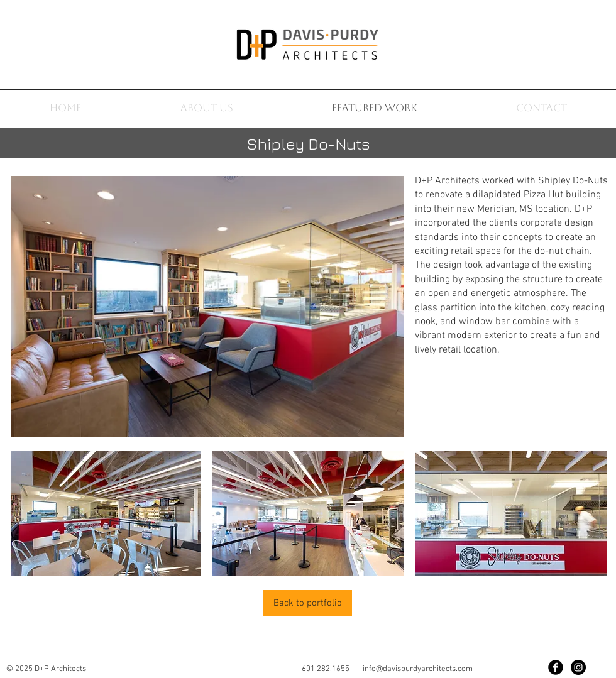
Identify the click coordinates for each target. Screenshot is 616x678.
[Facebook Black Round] (556, 667)
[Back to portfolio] (308, 603)
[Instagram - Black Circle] (578, 667)
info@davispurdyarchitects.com (418, 669)
